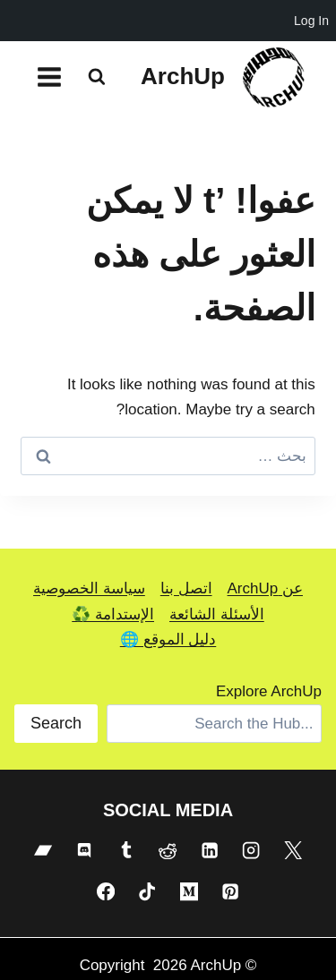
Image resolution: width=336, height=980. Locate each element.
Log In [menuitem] (311, 21)
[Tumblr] (126, 850)
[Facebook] (106, 891)
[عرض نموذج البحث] (97, 77)
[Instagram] (251, 850)
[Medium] (189, 891)
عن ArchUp (265, 588)
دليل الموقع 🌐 (168, 639)
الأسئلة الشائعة (217, 614)
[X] (293, 850)
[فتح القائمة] (50, 77)
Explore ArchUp (269, 691)
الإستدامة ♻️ (113, 614)
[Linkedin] (210, 850)
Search (56, 723)
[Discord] (84, 850)
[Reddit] (168, 850)
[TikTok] (147, 891)
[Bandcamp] (43, 850)
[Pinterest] (230, 891)
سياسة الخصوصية (89, 588)
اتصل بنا (186, 588)
